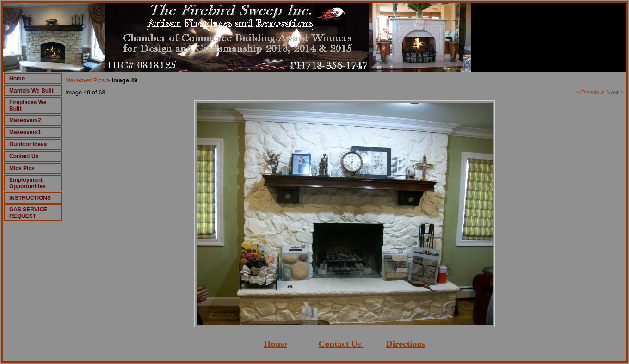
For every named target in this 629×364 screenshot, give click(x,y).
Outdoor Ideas (28, 144)
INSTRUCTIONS (30, 198)
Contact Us (24, 156)
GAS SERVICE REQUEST (28, 213)
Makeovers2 (25, 120)
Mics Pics (22, 168)
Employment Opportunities (28, 183)
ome (279, 344)
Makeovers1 (25, 132)
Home (17, 79)
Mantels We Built (31, 91)
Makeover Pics (85, 80)
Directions (406, 344)
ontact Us (343, 344)
